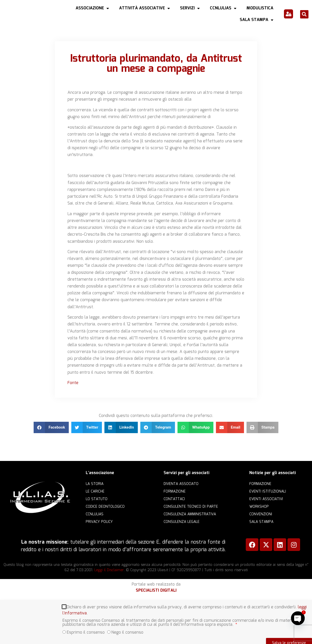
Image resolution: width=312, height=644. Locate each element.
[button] (304, 14)
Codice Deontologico (105, 507)
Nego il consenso (127, 632)
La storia (95, 484)
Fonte (73, 383)
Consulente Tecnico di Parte (191, 507)
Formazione (175, 492)
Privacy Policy (99, 522)
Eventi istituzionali (268, 492)
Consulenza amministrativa (190, 514)
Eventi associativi (266, 499)
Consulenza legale (182, 522)
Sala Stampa (257, 20)
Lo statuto (97, 499)
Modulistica (260, 8)
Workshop (259, 507)
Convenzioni (261, 514)
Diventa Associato (181, 484)
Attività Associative (144, 8)
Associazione (92, 8)
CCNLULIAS (223, 8)
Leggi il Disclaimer (109, 570)
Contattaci (174, 499)
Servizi (190, 8)
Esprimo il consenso (86, 632)
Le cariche (95, 492)
